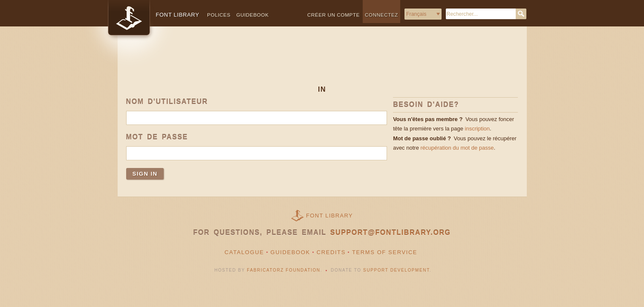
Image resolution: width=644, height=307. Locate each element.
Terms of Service (385, 252)
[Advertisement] (322, 63)
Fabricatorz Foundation (283, 270)
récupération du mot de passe (457, 148)
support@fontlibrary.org (391, 233)
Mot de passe (157, 137)
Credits (331, 252)
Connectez (381, 15)
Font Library (329, 216)
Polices (219, 15)
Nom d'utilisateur (167, 102)
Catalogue (244, 252)
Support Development (396, 270)
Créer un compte (334, 15)
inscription (478, 129)
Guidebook (252, 15)
